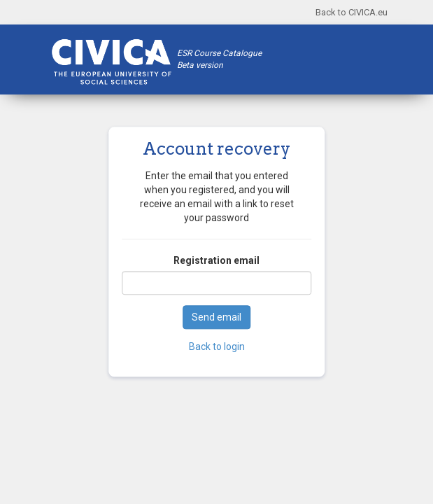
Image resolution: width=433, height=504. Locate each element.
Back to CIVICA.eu (352, 12)
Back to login (217, 347)
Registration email (216, 261)
